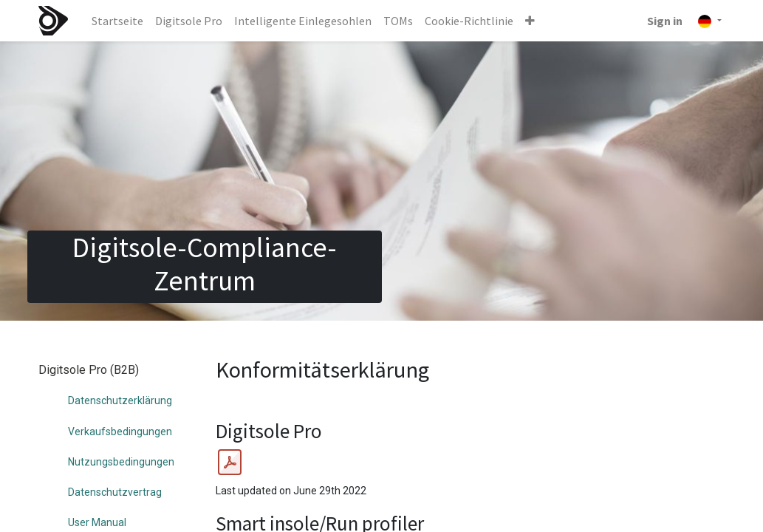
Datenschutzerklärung (120, 400)
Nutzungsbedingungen (121, 462)
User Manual (97, 522)
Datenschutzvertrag (115, 492)
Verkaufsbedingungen (120, 432)
